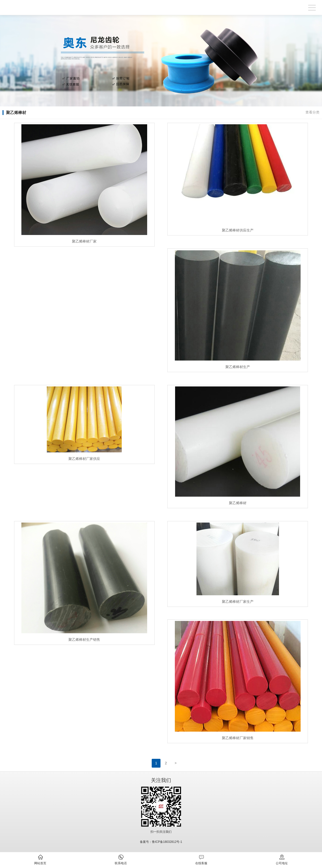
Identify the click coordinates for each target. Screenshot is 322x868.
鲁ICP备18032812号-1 (167, 842)
